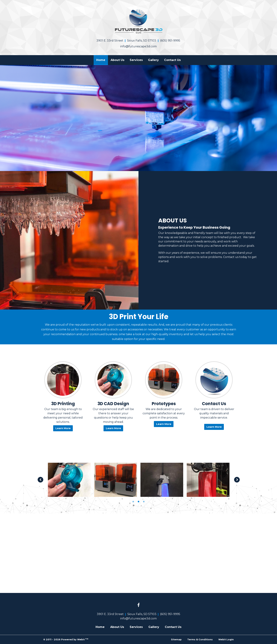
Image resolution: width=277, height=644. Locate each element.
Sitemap (176, 639)
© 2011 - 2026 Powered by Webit (66, 639)
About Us (117, 60)
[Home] (138, 21)
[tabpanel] (69, 480)
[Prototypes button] (164, 380)
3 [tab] (144, 501)
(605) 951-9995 (170, 41)
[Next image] (237, 480)
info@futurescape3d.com (138, 46)
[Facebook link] (138, 605)
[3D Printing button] (63, 380)
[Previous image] (40, 480)
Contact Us (172, 60)
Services (136, 60)
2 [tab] (138, 501)
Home (102, 59)
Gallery (153, 60)
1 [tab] (133, 501)
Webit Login (226, 639)
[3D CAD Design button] (113, 380)
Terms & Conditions (200, 639)
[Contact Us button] (214, 380)
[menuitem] (101, 60)
